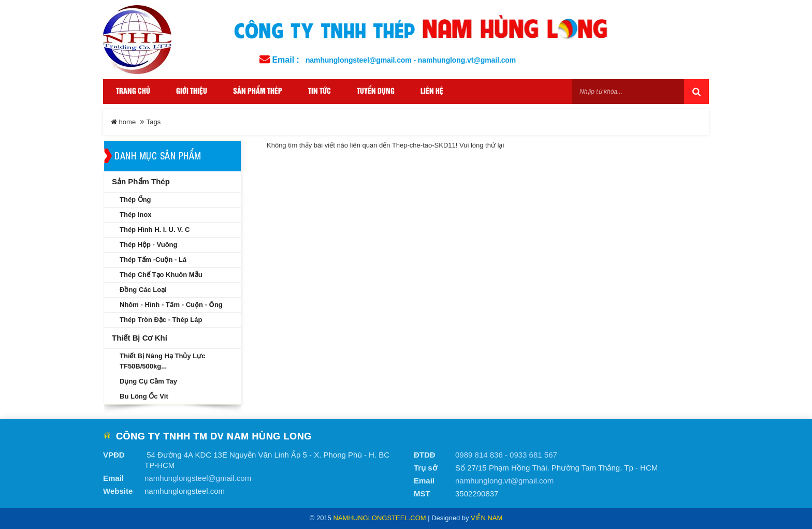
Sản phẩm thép (141, 181)
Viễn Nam (487, 518)
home (123, 122)
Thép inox (135, 215)
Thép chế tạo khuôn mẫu (161, 275)
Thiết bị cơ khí (140, 338)
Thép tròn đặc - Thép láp (161, 320)
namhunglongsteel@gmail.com (198, 478)
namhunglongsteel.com (379, 518)
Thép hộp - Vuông (149, 245)
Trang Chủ (133, 91)
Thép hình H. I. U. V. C (155, 230)
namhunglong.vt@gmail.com (504, 481)
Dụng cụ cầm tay (148, 381)
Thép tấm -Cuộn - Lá (153, 260)
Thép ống (135, 200)
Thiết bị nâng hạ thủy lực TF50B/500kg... (162, 361)
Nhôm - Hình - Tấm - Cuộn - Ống (171, 305)
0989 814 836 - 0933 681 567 (506, 455)
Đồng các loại (143, 290)
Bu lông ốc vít (144, 396)
